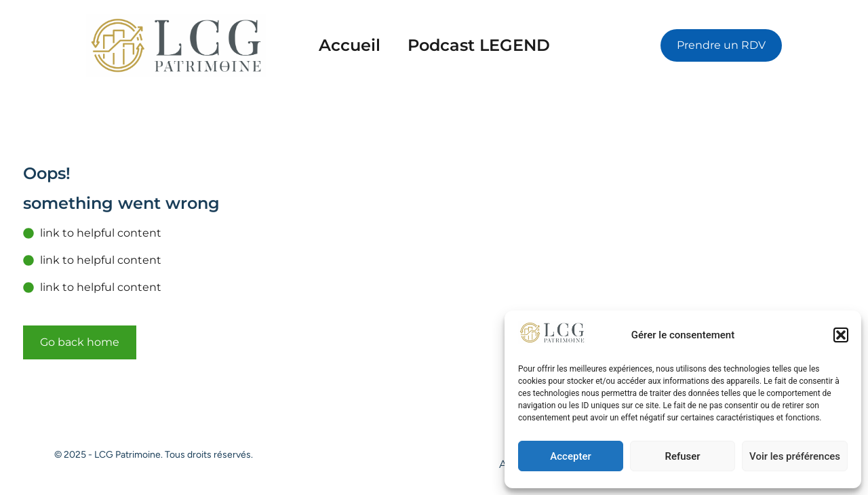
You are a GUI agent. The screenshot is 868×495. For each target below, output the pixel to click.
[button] (841, 335)
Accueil (350, 45)
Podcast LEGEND (479, 45)
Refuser (682, 456)
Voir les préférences (795, 456)
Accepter (570, 456)
